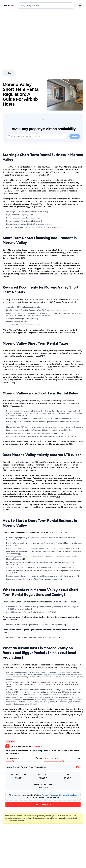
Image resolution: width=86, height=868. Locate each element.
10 (42, 356)
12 (11, 191)
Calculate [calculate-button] (75, 136)
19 (59, 497)
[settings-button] (80, 5)
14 (70, 491)
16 (74, 377)
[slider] (13, 761)
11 (44, 356)
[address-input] (46, 6)
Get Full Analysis (43, 805)
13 (17, 193)
